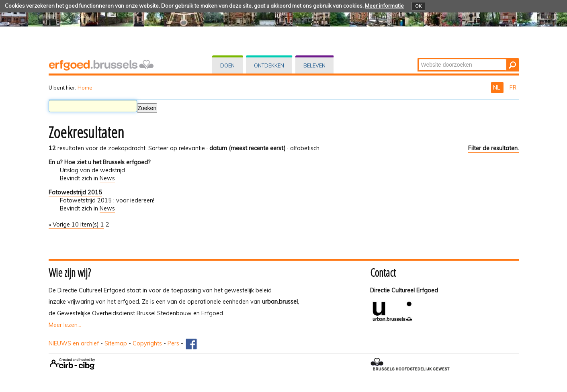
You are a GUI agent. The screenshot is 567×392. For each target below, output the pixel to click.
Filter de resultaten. (493, 148)
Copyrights (147, 343)
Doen (227, 65)
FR (513, 88)
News (107, 178)
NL (497, 88)
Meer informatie (384, 6)
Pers (173, 343)
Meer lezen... (65, 325)
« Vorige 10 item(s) (75, 225)
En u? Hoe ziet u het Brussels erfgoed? (100, 162)
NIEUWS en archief (74, 343)
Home (85, 88)
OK (418, 6)
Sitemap (116, 343)
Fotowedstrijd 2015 (75, 192)
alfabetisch (305, 148)
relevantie (192, 148)
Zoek (418, 58)
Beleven (314, 65)
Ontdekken (269, 65)
